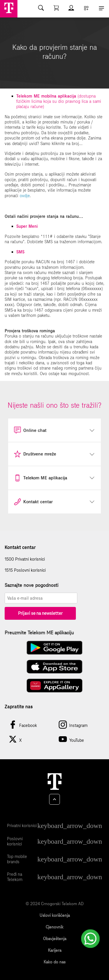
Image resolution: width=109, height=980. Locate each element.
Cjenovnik (54, 927)
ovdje (25, 196)
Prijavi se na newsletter (40, 613)
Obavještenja (55, 939)
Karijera (55, 950)
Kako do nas (54, 962)
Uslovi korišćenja (55, 915)
